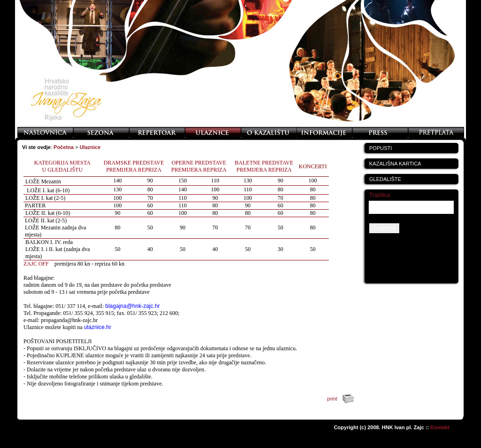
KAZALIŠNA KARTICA (395, 164)
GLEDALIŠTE (385, 179)
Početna (64, 147)
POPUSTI (380, 148)
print (342, 399)
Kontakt (440, 427)
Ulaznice (90, 147)
